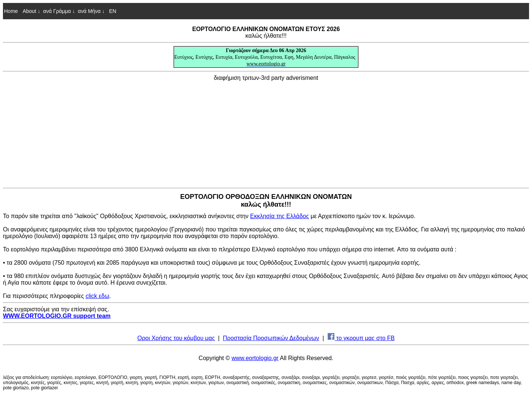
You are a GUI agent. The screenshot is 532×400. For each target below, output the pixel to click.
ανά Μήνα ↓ (91, 11)
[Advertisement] (266, 133)
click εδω (98, 296)
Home (11, 11)
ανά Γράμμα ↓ (59, 11)
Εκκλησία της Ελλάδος (279, 216)
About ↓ (31, 11)
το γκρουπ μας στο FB (361, 338)
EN (112, 11)
